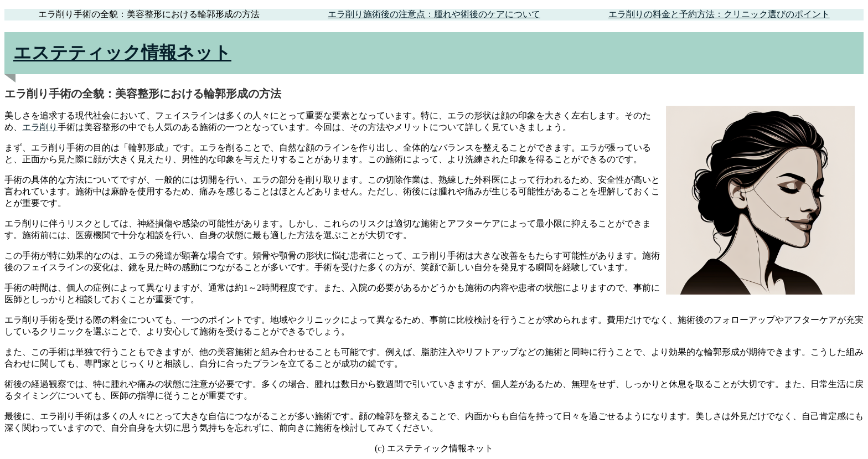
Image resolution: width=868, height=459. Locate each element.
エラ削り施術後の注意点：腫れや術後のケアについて (434, 14)
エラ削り (40, 127)
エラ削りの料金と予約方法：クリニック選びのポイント (719, 14)
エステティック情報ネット (122, 53)
